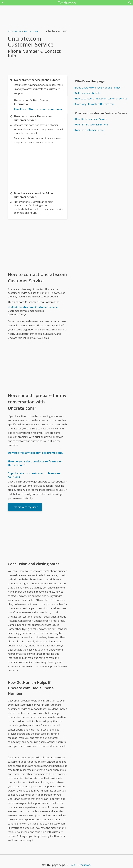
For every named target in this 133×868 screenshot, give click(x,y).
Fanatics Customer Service (90, 130)
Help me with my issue (25, 507)
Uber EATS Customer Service (91, 125)
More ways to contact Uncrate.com (95, 104)
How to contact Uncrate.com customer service (101, 99)
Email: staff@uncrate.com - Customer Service (39, 109)
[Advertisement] (38, 167)
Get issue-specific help (88, 93)
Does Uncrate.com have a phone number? (99, 88)
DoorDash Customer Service (91, 119)
